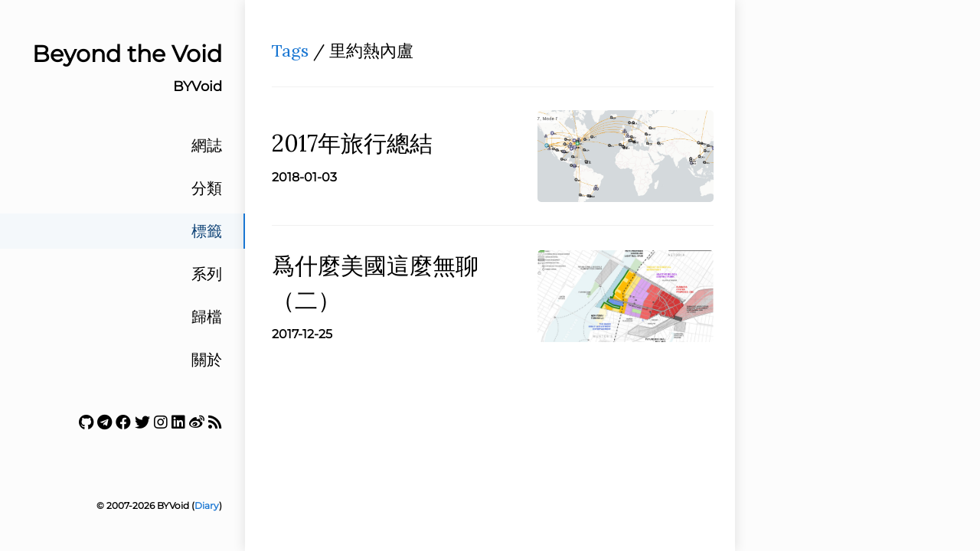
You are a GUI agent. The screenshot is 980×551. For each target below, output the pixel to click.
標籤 (207, 231)
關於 (207, 360)
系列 (207, 274)
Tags (290, 51)
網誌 (207, 145)
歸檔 (207, 317)
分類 (207, 188)
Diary (207, 505)
